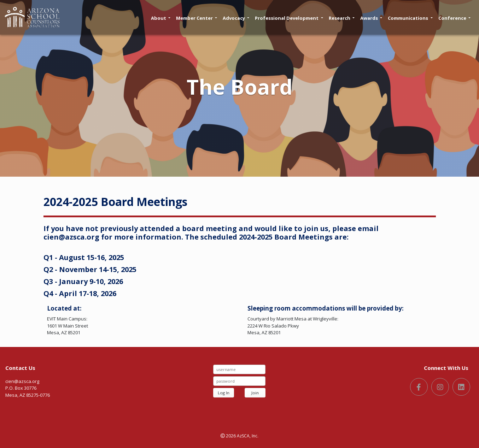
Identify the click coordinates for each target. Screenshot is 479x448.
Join (255, 393)
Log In (224, 393)
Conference (454, 18)
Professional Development (289, 18)
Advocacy (236, 18)
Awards (371, 18)
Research (342, 18)
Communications (410, 18)
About (161, 18)
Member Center (197, 18)
